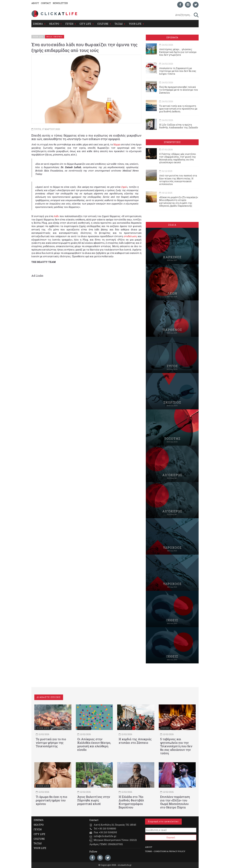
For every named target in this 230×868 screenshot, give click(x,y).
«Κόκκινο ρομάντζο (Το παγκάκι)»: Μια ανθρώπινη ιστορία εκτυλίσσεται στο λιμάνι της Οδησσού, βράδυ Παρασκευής (179, 201)
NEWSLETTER (60, 3)
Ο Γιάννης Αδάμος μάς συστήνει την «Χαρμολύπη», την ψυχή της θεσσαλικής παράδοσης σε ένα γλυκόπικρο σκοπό (178, 158)
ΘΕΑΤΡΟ (54, 24)
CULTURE (103, 24)
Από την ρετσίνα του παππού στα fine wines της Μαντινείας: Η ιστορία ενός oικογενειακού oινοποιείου (178, 180)
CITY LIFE (85, 24)
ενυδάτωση (131, 236)
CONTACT (46, 3)
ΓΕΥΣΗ (69, 24)
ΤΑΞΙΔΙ (119, 24)
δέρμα (117, 144)
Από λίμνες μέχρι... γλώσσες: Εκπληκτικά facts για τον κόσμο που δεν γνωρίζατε (178, 52)
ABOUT (35, 3)
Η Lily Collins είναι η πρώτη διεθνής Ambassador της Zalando (179, 126)
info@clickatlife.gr (105, 836)
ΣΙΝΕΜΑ (38, 24)
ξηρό (124, 187)
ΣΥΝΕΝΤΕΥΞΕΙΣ (172, 142)
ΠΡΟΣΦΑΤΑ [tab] (172, 37)
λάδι (57, 216)
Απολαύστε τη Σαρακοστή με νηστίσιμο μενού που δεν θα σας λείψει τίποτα (178, 71)
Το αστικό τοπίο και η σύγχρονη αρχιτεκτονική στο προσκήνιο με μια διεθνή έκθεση (178, 109)
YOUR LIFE (135, 24)
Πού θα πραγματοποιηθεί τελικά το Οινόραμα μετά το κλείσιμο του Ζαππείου (179, 90)
